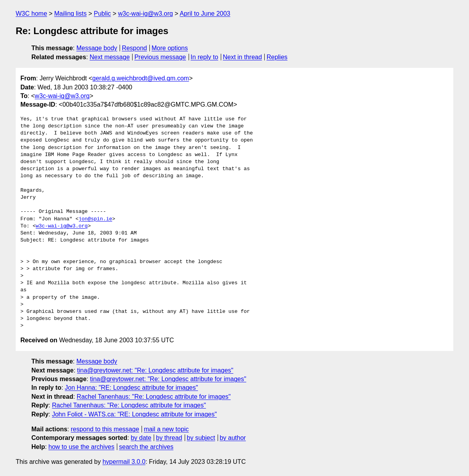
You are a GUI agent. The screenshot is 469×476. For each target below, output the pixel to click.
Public (102, 14)
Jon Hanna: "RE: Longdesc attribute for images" (131, 388)
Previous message (160, 57)
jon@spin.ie (95, 219)
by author (233, 438)
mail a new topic (166, 429)
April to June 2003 (205, 14)
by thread (169, 438)
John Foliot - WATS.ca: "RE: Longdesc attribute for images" (134, 414)
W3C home (31, 14)
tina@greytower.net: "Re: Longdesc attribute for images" (155, 370)
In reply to (204, 57)
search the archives (146, 447)
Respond (135, 48)
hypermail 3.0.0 (124, 462)
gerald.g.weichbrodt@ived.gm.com (141, 78)
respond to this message (105, 429)
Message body (97, 48)
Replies (277, 57)
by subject (201, 438)
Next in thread (242, 57)
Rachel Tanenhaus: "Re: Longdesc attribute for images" (154, 397)
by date (141, 438)
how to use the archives (82, 447)
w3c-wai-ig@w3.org (145, 14)
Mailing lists (70, 14)
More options (170, 48)
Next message (110, 57)
